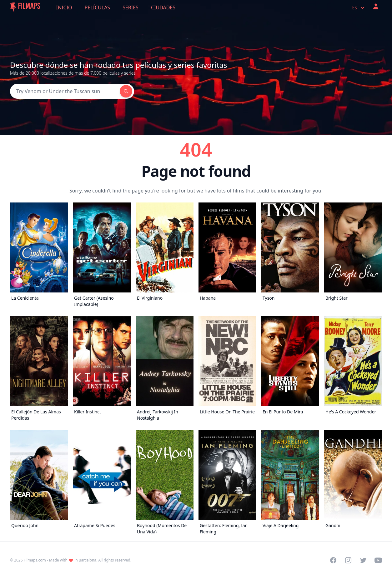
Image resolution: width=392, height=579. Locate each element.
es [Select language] (359, 8)
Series (131, 7)
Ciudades (163, 7)
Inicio (64, 7)
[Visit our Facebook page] (333, 560)
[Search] (65, 91)
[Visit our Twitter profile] (363, 560)
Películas (98, 7)
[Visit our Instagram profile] (348, 560)
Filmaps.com (35, 560)
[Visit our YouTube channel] (378, 560)
